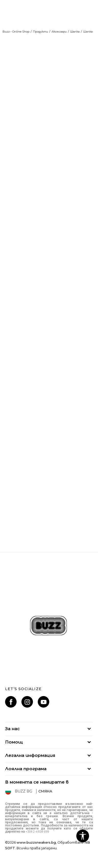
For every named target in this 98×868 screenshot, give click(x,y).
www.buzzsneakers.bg (36, 842)
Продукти (40, 32)
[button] (83, 836)
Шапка (75, 32)
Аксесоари (59, 32)
